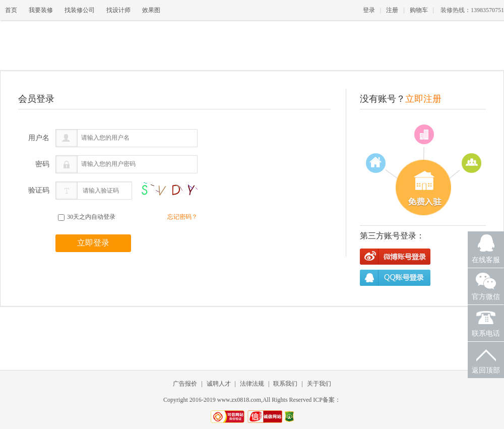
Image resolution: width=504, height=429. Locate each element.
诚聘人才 (219, 384)
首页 (11, 10)
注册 (392, 10)
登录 (369, 10)
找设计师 (118, 10)
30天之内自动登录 (87, 217)
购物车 (419, 10)
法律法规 (252, 384)
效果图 (151, 10)
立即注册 (423, 99)
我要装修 (41, 10)
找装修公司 (80, 10)
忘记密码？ (182, 217)
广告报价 (185, 384)
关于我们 (319, 384)
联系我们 (285, 384)
